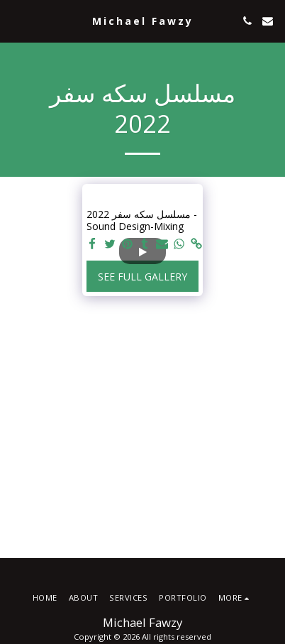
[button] (16, 20)
